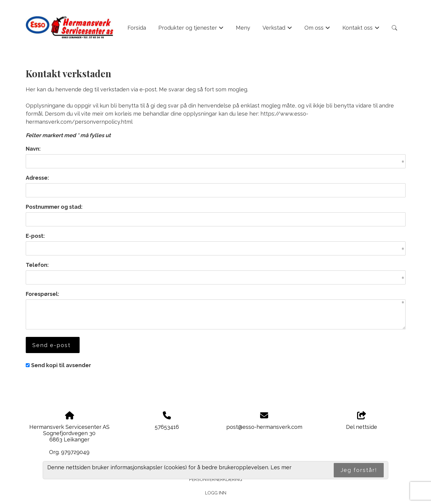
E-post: (35, 236)
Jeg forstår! (359, 470)
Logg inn (216, 493)
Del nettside (362, 421)
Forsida (137, 28)
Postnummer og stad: (54, 207)
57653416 (167, 427)
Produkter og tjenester (191, 30)
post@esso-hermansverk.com (264, 427)
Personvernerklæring (216, 479)
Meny (243, 28)
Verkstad (277, 30)
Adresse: (37, 178)
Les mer (281, 467)
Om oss (317, 30)
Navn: (33, 149)
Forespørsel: (43, 294)
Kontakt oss (361, 30)
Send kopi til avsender (61, 365)
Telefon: (37, 265)
